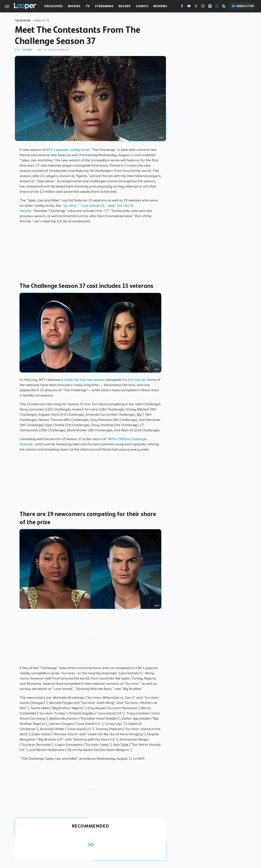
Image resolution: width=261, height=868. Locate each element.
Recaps (125, 6)
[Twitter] (196, 7)
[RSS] (224, 7)
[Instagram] (203, 7)
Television (23, 21)
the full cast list (134, 380)
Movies (74, 6)
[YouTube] (189, 7)
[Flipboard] (210, 7)
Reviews (160, 6)
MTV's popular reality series (68, 150)
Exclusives (54, 6)
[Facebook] (182, 7)
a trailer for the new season (83, 380)
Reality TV (42, 21)
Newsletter (243, 6)
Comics (142, 6)
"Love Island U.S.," (93, 206)
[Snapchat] (217, 7)
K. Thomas (25, 50)
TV (88, 6)
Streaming (104, 6)
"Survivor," (70, 206)
